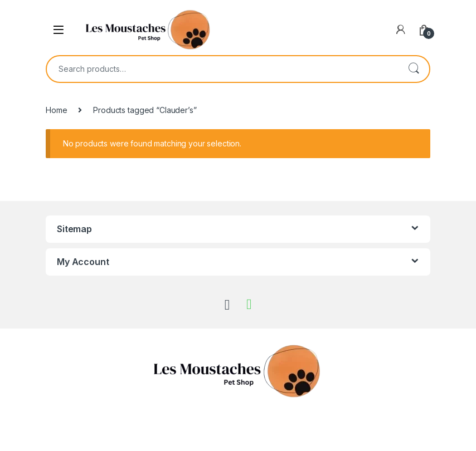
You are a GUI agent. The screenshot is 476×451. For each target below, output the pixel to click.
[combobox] (222, 69)
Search (414, 69)
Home (56, 110)
